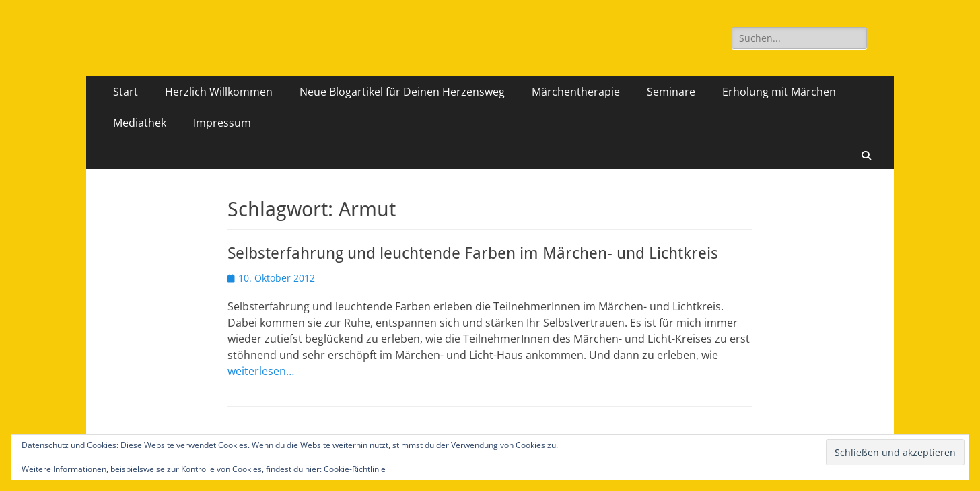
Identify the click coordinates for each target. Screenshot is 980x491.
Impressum (222, 123)
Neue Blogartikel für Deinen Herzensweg (402, 92)
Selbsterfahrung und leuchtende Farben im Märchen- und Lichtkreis (473, 253)
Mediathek (140, 123)
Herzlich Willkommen (219, 92)
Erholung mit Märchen (779, 92)
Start (126, 92)
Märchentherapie (576, 92)
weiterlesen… (261, 371)
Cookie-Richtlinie (355, 469)
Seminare (671, 92)
